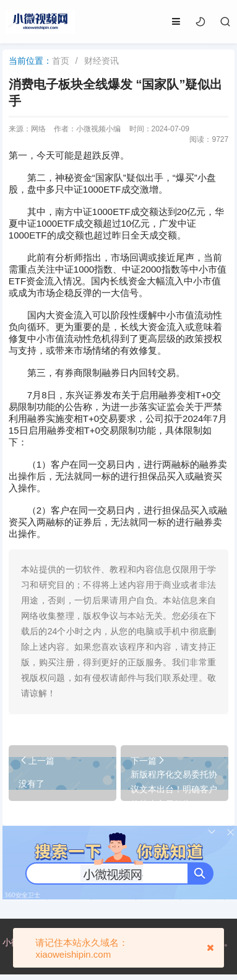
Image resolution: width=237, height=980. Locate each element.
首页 (61, 61)
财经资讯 (101, 61)
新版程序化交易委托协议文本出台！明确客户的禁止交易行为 (174, 789)
